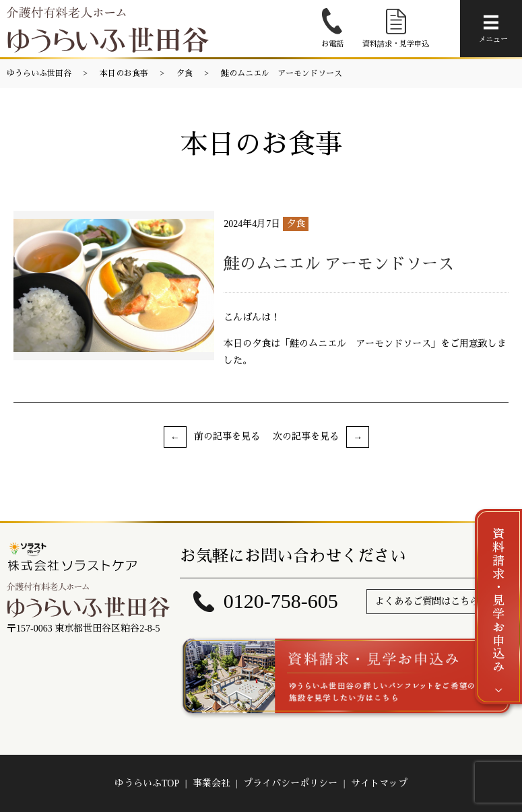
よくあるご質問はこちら (427, 602)
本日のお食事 (124, 73)
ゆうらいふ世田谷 (39, 73)
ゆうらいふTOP (147, 783)
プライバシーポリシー (290, 783)
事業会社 (211, 783)
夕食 (185, 73)
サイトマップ (379, 783)
